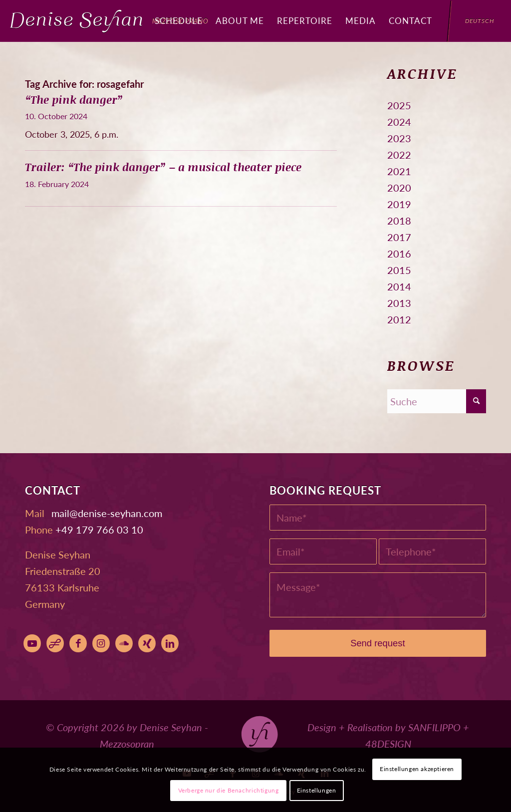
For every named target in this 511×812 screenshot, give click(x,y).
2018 (399, 221)
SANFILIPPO (434, 727)
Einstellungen (317, 790)
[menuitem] (179, 21)
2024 (399, 122)
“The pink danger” (74, 100)
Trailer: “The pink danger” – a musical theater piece (163, 167)
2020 (399, 188)
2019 (399, 204)
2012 (399, 319)
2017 (399, 237)
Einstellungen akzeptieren (417, 769)
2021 (399, 171)
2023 (399, 138)
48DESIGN (388, 744)
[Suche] (437, 401)
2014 (399, 286)
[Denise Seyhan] (109, 21)
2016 (399, 254)
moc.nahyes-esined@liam (107, 513)
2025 (399, 105)
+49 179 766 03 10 (99, 530)
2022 (399, 155)
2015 (399, 270)
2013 (399, 303)
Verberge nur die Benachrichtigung (229, 790)
